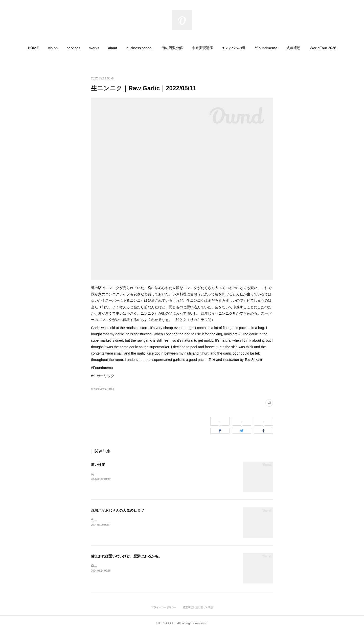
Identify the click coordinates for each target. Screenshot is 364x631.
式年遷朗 (293, 48)
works (94, 48)
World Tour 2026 (323, 48)
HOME (33, 48)
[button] (33, 48)
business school (139, 48)
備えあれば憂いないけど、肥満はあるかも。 (126, 556)
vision (53, 48)
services (73, 48)
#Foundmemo (266, 48)
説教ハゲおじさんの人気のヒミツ (118, 510)
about (113, 48)
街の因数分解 (172, 48)
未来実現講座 (202, 48)
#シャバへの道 (234, 48)
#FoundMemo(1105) (103, 389)
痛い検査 (98, 465)
